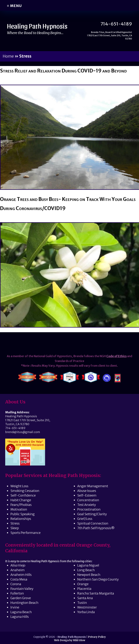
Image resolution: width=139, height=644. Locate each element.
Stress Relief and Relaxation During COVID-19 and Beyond (65, 70)
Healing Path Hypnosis (38, 26)
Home (8, 56)
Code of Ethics (116, 356)
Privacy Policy (97, 637)
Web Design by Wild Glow (70, 641)
